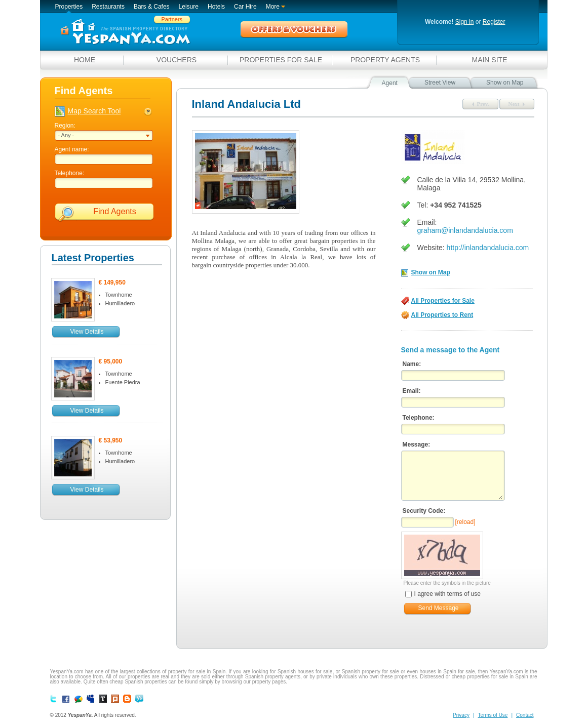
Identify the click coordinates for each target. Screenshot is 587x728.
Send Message (438, 608)
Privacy (461, 715)
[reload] (465, 522)
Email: (412, 391)
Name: (412, 364)
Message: (417, 444)
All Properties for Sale (443, 301)
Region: (65, 126)
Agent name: (72, 149)
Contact (525, 715)
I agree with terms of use (443, 594)
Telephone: (70, 173)
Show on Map (431, 273)
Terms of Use (493, 715)
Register (494, 22)
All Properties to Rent (442, 315)
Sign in (465, 22)
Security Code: (424, 511)
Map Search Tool (94, 111)
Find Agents (115, 211)
